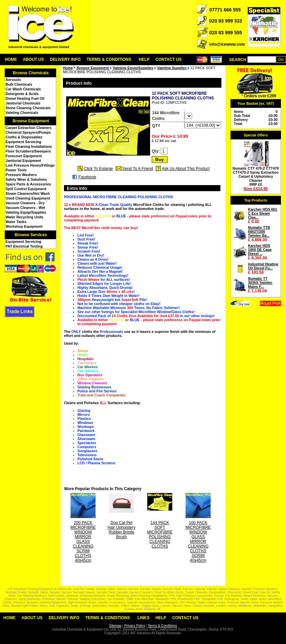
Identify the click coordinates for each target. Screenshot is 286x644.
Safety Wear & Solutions (26, 179)
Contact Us (169, 59)
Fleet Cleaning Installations (29, 146)
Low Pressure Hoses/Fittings (30, 165)
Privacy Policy (135, 626)
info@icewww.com (227, 44)
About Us (33, 59)
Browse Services (31, 235)
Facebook (87, 177)
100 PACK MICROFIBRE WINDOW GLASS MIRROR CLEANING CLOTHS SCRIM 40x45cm (198, 542)
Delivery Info (65, 59)
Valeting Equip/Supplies (26, 212)
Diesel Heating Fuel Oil (25, 98)
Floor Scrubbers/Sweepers (28, 151)
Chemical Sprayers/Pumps (28, 132)
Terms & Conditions (109, 59)
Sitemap (115, 626)
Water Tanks (16, 222)
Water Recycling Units (25, 217)
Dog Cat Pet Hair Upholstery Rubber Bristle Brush (122, 530)
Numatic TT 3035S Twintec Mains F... (260, 283)
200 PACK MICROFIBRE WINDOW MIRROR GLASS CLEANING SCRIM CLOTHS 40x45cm (83, 542)
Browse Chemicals (31, 73)
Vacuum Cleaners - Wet (26, 208)
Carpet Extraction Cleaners (29, 128)
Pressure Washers (21, 175)
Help (144, 59)
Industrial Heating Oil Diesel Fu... (263, 266)
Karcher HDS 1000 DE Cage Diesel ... (260, 250)
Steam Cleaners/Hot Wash (28, 194)
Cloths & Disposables (24, 137)
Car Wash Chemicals (23, 89)
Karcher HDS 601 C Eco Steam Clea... (262, 213)
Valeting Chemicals (22, 113)
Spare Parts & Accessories (28, 184)
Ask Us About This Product (186, 169)
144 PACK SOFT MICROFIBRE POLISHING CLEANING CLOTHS (160, 534)
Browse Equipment (31, 121)
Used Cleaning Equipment (28, 198)
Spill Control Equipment (26, 189)
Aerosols (13, 80)
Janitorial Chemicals (23, 103)
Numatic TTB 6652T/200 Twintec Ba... (259, 231)
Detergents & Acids (22, 94)
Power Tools (16, 170)
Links (143, 618)
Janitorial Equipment (23, 161)
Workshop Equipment (24, 226)
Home (11, 59)
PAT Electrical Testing (24, 246)
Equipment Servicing (24, 142)
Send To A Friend (138, 169)
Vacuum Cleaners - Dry (25, 203)
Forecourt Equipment (24, 156)
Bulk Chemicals (19, 84)
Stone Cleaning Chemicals (28, 108)
